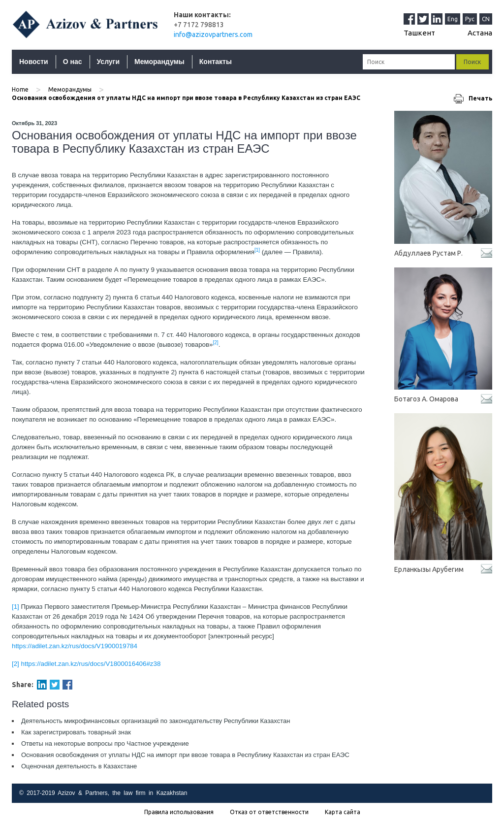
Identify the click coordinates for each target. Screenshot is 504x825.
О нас (73, 62)
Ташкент (419, 33)
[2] (16, 664)
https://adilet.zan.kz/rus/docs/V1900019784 (75, 646)
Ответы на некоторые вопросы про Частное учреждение (105, 743)
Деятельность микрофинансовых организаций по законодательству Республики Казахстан (156, 721)
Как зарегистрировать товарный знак (76, 732)
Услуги (109, 62)
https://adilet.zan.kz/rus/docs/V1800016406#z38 (91, 664)
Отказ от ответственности (269, 812)
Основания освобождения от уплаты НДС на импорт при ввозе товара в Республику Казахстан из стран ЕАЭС (185, 755)
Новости (34, 62)
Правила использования (179, 812)
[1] (16, 607)
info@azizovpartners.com (213, 34)
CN (486, 19)
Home (20, 89)
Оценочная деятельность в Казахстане (79, 766)
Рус (470, 19)
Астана (480, 33)
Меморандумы (159, 62)
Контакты (216, 62)
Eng (453, 19)
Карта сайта (343, 812)
